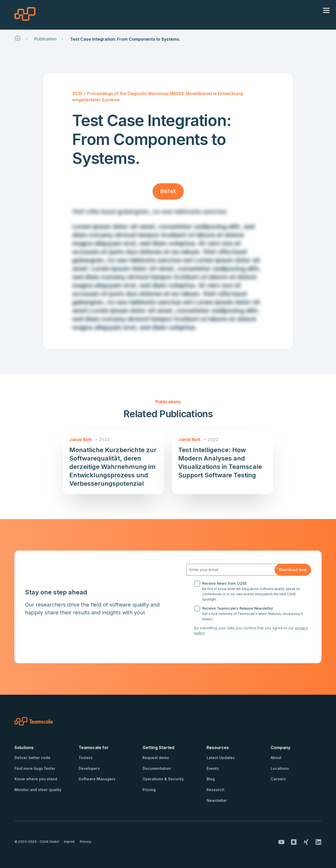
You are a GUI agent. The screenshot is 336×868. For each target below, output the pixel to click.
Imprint (69, 842)
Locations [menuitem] (280, 768)
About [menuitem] (276, 758)
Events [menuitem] (213, 768)
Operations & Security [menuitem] (163, 779)
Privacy (86, 842)
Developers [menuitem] (89, 768)
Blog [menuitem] (211, 779)
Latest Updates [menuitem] (221, 758)
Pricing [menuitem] (149, 790)
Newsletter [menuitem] (217, 800)
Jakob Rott (80, 440)
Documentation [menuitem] (157, 768)
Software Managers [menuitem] (97, 779)
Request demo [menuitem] (156, 758)
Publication (45, 39)
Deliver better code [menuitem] (32, 758)
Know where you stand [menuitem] (36, 779)
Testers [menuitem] (86, 758)
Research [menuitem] (216, 790)
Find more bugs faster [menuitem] (35, 768)
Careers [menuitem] (278, 779)
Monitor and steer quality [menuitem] (38, 790)
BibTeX (168, 191)
